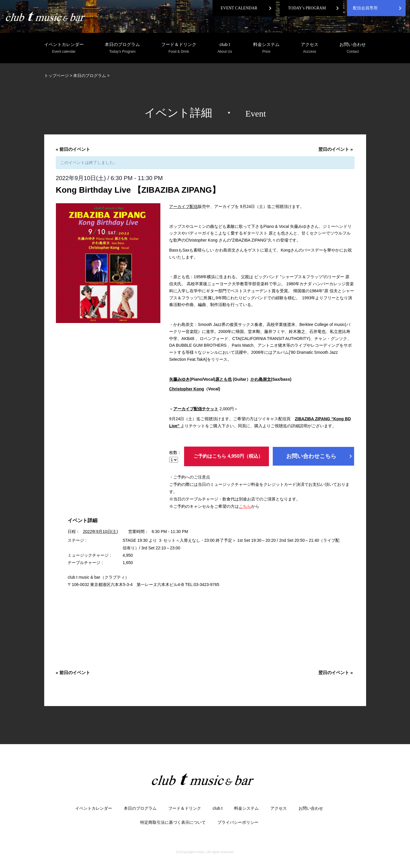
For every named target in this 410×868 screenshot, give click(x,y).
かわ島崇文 (261, 379)
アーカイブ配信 (183, 206)
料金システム (266, 48)
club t (225, 48)
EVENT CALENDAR (239, 8)
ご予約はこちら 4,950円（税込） (228, 456)
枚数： (175, 456)
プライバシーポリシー (238, 822)
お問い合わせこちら (320, 456)
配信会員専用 (365, 8)
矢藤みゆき (179, 379)
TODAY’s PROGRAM (307, 8)
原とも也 (224, 379)
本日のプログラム (122, 48)
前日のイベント (73, 149)
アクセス (310, 48)
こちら (245, 506)
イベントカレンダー (64, 48)
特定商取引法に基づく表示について (173, 822)
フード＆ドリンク (179, 48)
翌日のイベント (336, 149)
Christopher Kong (187, 389)
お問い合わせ (353, 48)
